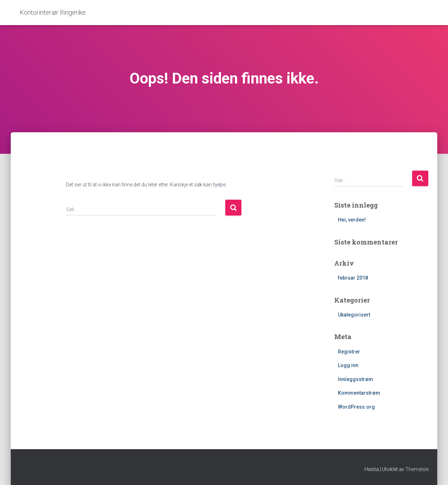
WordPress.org (356, 407)
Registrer (349, 352)
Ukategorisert (354, 315)
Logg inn (348, 365)
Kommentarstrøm (359, 393)
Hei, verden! (352, 220)
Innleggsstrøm (355, 379)
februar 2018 (353, 278)
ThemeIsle (417, 469)
